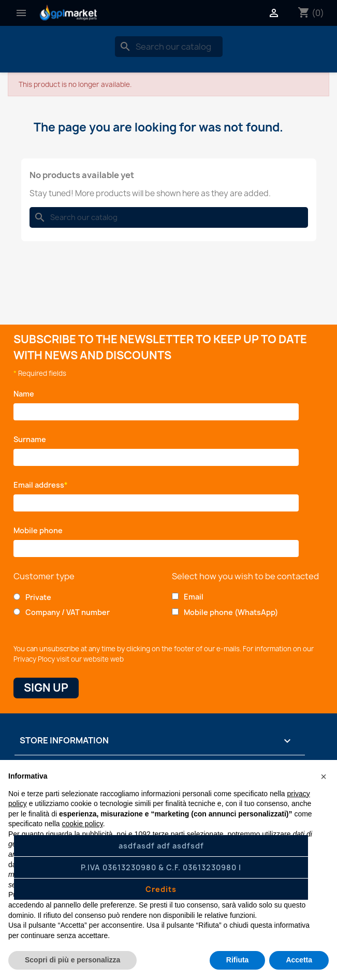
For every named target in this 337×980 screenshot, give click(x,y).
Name (26, 394)
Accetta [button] (299, 960)
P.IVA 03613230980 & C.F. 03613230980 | (161, 867)
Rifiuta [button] (238, 960)
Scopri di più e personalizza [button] (72, 960)
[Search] (169, 47)
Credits (161, 889)
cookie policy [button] (83, 824)
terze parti (169, 834)
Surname (32, 439)
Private (38, 597)
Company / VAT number (68, 612)
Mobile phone (40, 530)
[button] (324, 777)
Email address (41, 485)
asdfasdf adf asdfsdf (161, 846)
